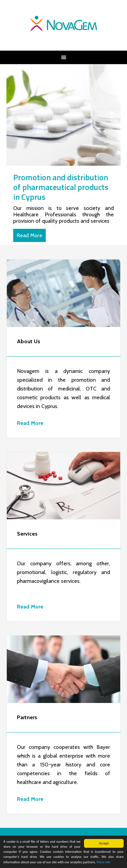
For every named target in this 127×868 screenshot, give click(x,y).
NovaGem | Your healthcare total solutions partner (64, 24)
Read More (29, 235)
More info (103, 862)
